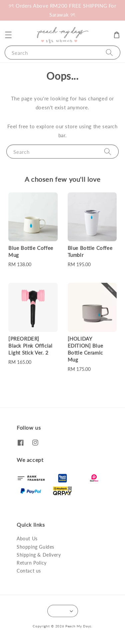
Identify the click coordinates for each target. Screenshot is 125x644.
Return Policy (32, 563)
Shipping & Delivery (39, 555)
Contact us (29, 571)
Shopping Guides (35, 547)
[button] (8, 35)
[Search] (109, 52)
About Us (27, 538)
